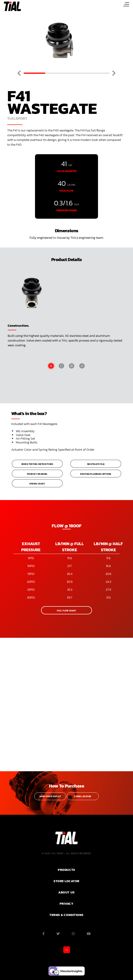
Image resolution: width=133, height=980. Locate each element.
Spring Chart (37, 484)
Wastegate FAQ (96, 464)
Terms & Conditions (66, 915)
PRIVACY (67, 904)
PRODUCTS (66, 870)
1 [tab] (34, 73)
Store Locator (83, 796)
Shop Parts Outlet (50, 796)
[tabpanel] (66, 41)
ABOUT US (66, 892)
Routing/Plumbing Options (96, 474)
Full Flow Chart (66, 611)
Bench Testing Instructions (37, 464)
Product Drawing (37, 474)
